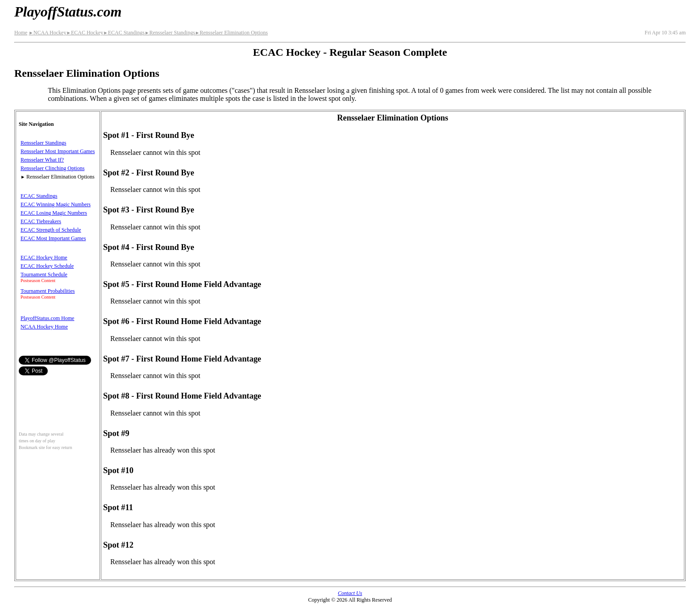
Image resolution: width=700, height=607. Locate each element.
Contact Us (350, 593)
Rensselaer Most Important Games (58, 151)
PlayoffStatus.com (68, 12)
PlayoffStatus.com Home (47, 318)
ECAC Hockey (85, 33)
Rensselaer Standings (170, 33)
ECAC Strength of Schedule (51, 230)
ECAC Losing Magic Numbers (54, 213)
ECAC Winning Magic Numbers (56, 204)
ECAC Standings (124, 33)
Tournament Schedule (44, 274)
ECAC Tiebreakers (41, 221)
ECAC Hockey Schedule (47, 266)
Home (21, 33)
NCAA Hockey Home (44, 327)
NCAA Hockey (47, 33)
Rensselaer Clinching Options (52, 168)
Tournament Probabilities (48, 291)
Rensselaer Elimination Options (231, 33)
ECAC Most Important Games (53, 238)
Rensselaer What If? (42, 160)
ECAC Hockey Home (44, 258)
